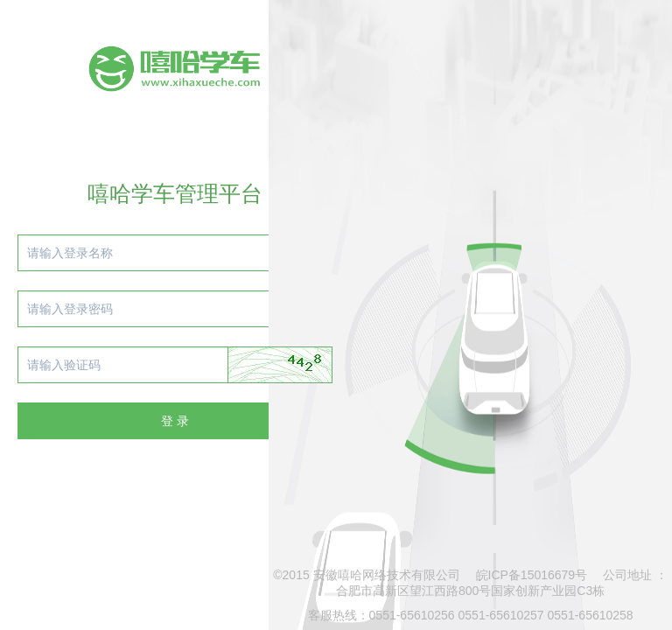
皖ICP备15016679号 (532, 575)
